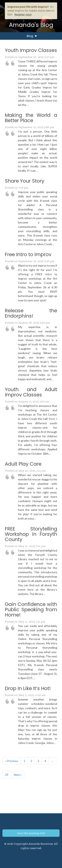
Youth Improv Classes (31, 50)
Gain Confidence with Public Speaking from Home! (31, 610)
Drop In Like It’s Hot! (28, 688)
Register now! (23, 15)
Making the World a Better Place (31, 118)
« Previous (12, 761)
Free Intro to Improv (28, 255)
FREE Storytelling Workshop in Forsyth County (31, 534)
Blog (30, 36)
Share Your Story (25, 181)
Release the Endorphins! (31, 313)
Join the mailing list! (31, 833)
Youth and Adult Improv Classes (31, 392)
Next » (18, 775)
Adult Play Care (23, 464)
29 (7, 775)
